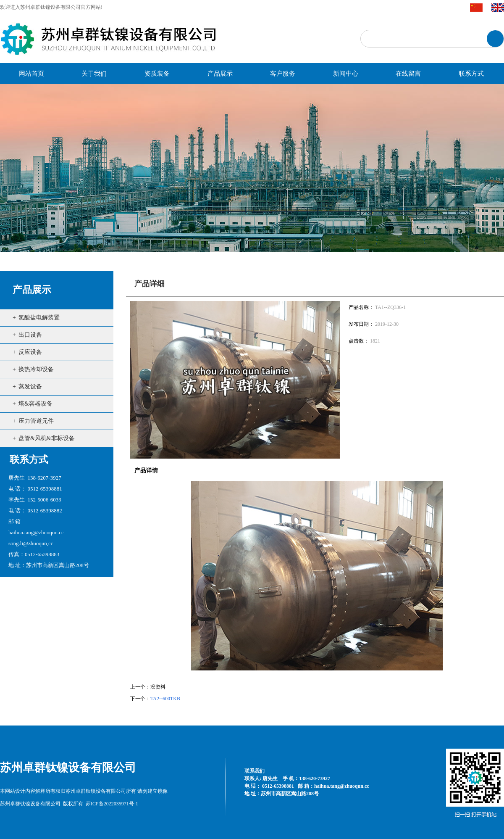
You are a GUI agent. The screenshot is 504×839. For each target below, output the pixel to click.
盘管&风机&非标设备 (47, 438)
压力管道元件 (36, 421)
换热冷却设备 (36, 369)
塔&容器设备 (35, 404)
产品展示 (32, 290)
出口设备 (30, 335)
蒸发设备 (30, 387)
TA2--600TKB (165, 699)
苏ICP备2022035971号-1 (112, 804)
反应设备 (30, 352)
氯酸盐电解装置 (39, 318)
